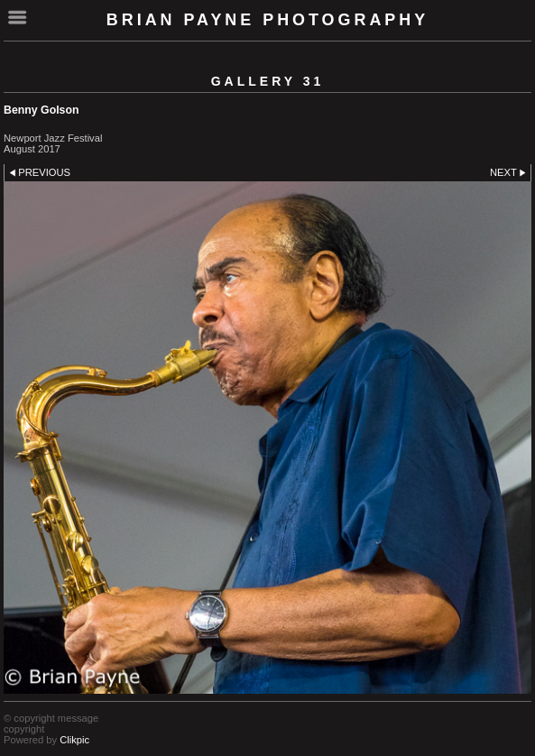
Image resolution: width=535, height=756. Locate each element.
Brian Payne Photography (267, 20)
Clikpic (74, 740)
